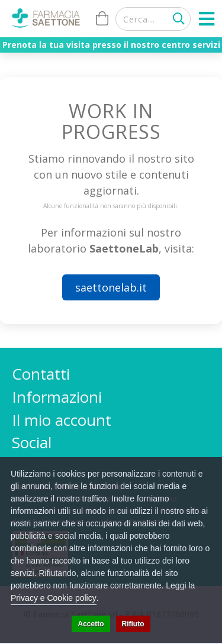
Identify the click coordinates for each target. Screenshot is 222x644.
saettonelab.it (111, 287)
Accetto (91, 624)
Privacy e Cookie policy (54, 598)
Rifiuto (133, 624)
